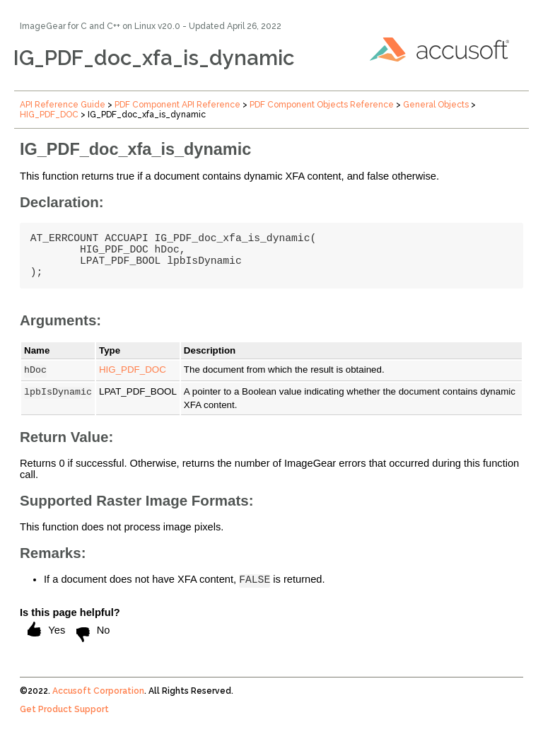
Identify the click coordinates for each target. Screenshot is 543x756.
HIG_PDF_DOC (49, 115)
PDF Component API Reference (177, 105)
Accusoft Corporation (98, 707)
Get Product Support (64, 726)
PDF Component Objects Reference (322, 105)
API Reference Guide (63, 105)
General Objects (436, 105)
